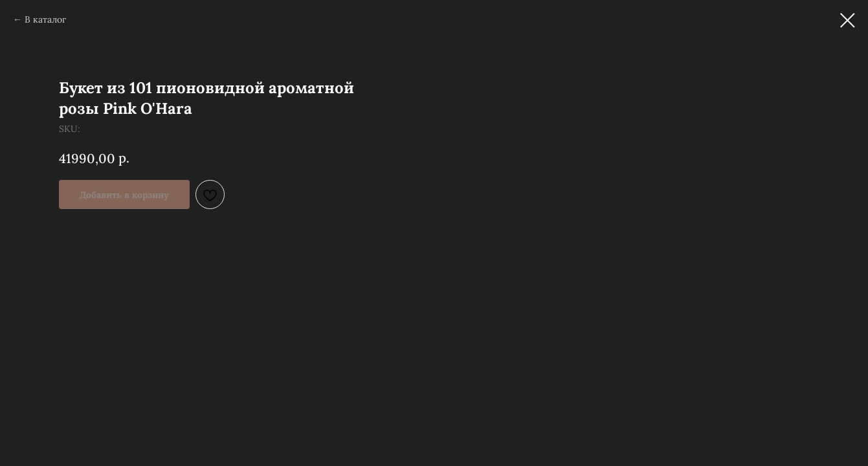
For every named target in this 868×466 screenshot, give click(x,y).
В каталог (45, 19)
